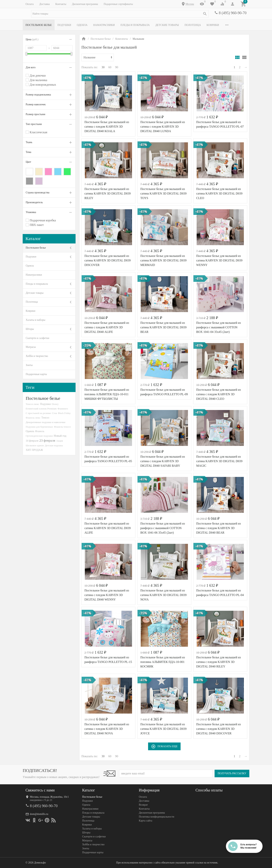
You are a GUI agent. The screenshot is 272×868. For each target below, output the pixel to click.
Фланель (40, 431)
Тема (28, 152)
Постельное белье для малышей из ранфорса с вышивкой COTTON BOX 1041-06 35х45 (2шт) (163, 528)
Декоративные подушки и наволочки (46, 422)
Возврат (143, 805)
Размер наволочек (36, 104)
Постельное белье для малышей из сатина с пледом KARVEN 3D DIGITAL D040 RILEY (219, 662)
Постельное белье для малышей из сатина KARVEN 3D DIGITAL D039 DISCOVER (108, 260)
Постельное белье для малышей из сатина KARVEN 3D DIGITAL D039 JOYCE (163, 729)
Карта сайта (146, 821)
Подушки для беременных (39, 427)
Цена (32, 39)
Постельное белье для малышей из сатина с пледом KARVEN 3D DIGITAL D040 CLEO (219, 394)
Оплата (30, 4)
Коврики (213, 25)
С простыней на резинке (38, 413)
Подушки (64, 25)
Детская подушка (54, 445)
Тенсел (45, 418)
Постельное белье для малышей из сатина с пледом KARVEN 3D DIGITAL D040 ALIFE (107, 327)
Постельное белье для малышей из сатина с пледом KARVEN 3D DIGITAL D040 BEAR (219, 528)
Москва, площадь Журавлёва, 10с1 (49, 797)
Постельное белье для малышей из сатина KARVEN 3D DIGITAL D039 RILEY (108, 193)
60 (110, 67)
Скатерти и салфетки (37, 338)
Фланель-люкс (33, 418)
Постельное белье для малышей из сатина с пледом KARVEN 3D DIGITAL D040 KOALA (107, 127)
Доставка (44, 4)
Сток (54, 413)
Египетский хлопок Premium (41, 409)
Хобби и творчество (37, 356)
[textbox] (120, 14)
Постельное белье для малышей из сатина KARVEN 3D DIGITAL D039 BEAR (163, 327)
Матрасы (31, 347)
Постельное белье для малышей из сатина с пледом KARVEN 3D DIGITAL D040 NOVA (107, 729)
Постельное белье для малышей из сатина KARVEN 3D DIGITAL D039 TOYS (163, 193)
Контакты (61, 4)
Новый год (60, 436)
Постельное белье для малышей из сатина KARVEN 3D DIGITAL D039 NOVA (163, 595)
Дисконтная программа (85, 4)
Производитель (34, 202)
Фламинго (63, 409)
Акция (59, 441)
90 (117, 67)
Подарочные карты (36, 374)
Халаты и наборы (36, 320)
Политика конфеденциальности (156, 817)
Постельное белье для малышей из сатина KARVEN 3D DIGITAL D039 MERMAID (163, 260)
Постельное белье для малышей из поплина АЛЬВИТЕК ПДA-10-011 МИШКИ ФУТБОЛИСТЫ (107, 394)
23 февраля (47, 440)
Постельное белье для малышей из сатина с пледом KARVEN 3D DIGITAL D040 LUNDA (163, 127)
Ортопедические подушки (39, 436)
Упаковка (31, 212)
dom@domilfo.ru (39, 814)
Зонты (29, 365)
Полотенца (193, 25)
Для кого (31, 67)
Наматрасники (104, 25)
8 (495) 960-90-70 (233, 13)
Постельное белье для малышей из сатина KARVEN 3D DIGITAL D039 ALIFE (108, 528)
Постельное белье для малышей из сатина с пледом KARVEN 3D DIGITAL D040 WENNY (107, 595)
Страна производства (38, 193)
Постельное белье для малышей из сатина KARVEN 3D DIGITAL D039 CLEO (219, 193)
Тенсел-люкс (32, 404)
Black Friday (64, 413)
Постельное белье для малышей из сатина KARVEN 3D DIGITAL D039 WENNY (219, 260)
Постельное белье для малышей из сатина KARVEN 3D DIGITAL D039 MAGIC (219, 461)
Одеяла (82, 25)
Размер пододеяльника (38, 95)
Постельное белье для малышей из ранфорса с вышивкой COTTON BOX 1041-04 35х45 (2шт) (219, 327)
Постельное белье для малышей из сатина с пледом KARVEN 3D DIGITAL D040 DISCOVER (219, 729)
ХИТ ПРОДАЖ (34, 450)
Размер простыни (35, 114)
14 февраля (32, 441)
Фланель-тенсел (62, 427)
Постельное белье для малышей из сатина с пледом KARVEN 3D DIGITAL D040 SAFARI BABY (163, 461)
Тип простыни (34, 124)
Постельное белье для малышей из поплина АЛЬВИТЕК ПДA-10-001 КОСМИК (163, 662)
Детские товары (167, 25)
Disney (55, 404)
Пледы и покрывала (135, 25)
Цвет (28, 162)
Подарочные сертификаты (118, 4)
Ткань (29, 142)
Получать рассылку (232, 773)
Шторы (30, 329)
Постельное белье (39, 25)
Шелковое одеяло (35, 445)
